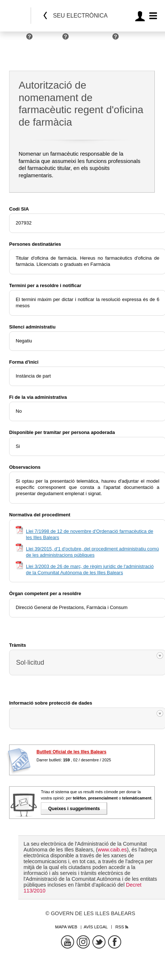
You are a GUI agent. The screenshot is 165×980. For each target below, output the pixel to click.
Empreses (49, 39)
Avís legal (96, 927)
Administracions (92, 39)
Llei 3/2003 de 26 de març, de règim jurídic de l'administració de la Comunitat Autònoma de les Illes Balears (90, 569)
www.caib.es (112, 850)
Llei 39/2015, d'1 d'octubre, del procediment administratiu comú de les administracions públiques (92, 552)
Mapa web (66, 927)
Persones (14, 39)
